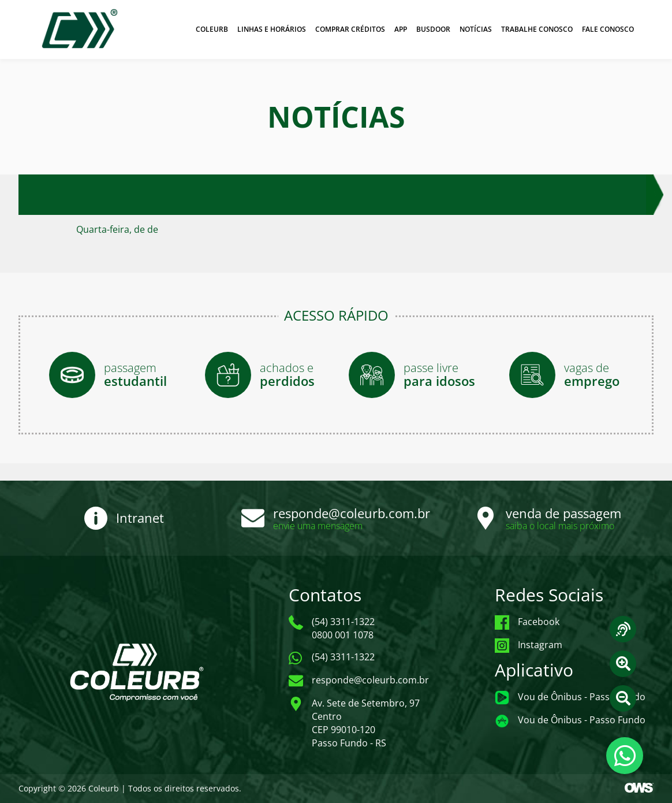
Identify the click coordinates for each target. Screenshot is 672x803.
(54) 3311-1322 (343, 657)
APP (401, 29)
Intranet (140, 518)
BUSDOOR (433, 29)
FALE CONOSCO (608, 29)
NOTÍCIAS (476, 29)
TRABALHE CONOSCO (537, 29)
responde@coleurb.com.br (352, 513)
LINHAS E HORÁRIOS (272, 29)
